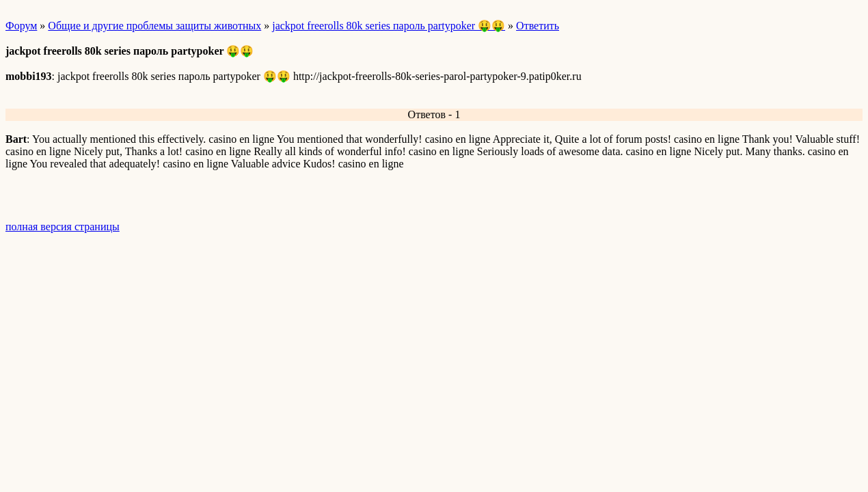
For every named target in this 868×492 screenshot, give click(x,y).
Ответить (538, 26)
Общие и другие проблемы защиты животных (154, 26)
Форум (21, 26)
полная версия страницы (63, 227)
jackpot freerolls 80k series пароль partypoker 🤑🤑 (389, 26)
